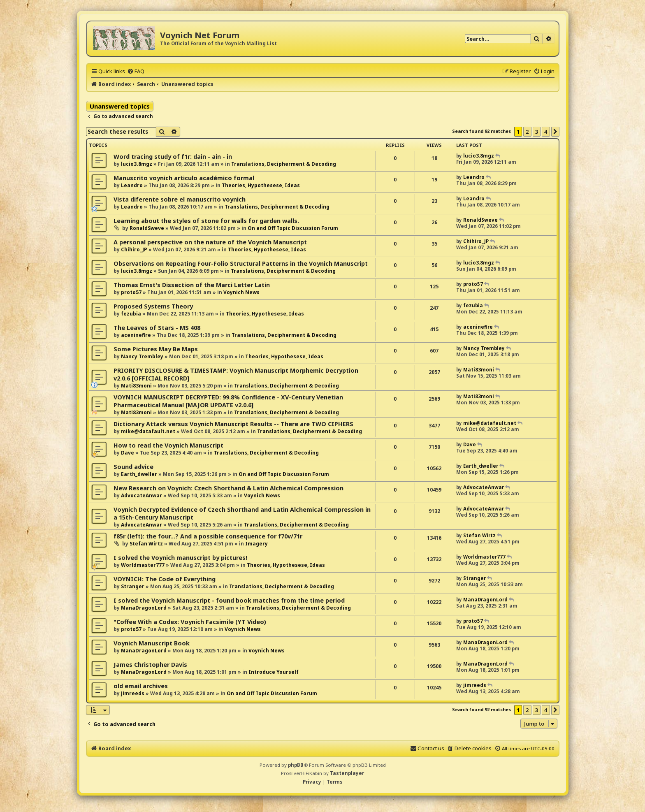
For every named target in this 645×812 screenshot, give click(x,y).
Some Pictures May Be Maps (156, 349)
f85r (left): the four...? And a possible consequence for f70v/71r (208, 536)
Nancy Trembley (142, 356)
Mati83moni (136, 386)
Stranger (133, 586)
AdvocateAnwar (142, 495)
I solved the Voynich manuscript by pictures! (180, 558)
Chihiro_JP (134, 249)
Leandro (132, 185)
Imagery (256, 544)
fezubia (131, 314)
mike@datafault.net (148, 431)
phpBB (296, 765)
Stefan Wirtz (146, 544)
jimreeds (133, 693)
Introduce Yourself (274, 672)
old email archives (141, 686)
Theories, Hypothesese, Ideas (261, 185)
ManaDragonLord (144, 608)
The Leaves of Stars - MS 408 (157, 328)
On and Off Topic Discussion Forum (293, 228)
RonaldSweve (147, 228)
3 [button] (537, 132)
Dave (128, 453)
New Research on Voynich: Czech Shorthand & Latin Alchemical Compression (229, 488)
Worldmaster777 (143, 565)
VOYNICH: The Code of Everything (165, 579)
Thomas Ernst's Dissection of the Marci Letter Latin (192, 285)
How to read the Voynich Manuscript (168, 445)
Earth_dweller (139, 474)
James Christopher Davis (150, 665)
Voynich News (241, 292)
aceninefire (136, 335)
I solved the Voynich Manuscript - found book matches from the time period (229, 600)
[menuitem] (136, 71)
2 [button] (527, 132)
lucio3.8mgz (137, 164)
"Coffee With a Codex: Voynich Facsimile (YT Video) (190, 622)
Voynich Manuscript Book (152, 643)
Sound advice (133, 467)
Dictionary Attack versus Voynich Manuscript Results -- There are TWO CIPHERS (233, 424)
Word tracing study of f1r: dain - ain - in (173, 157)
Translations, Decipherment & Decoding (284, 164)
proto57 (131, 292)
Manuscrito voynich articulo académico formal (184, 178)
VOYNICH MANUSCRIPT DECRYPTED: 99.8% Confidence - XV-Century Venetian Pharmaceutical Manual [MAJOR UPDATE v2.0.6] (228, 401)
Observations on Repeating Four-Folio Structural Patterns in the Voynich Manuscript (241, 263)
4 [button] (546, 132)
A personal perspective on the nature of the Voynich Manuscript (210, 242)
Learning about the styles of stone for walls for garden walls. (206, 221)
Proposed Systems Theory (153, 306)
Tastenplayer (347, 773)
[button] (555, 132)
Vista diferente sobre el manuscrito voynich (180, 199)
